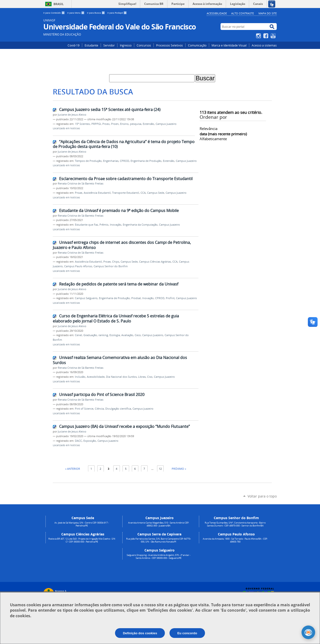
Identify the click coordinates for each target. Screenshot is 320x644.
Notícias (75, 128)
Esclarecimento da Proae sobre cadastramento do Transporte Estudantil (126, 179)
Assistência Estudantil (97, 193)
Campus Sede (156, 193)
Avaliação (127, 335)
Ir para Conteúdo (54, 13)
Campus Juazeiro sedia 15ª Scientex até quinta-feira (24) (110, 110)
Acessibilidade (217, 13)
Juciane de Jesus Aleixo (72, 115)
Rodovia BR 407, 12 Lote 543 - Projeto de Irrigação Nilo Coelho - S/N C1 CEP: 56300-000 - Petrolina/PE (82, 540)
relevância (209, 129)
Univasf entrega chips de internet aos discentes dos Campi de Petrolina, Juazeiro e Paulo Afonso (122, 245)
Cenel (78, 335)
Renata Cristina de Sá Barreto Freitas (81, 184)
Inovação (116, 225)
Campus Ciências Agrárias (155, 262)
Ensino (124, 124)
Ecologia (115, 335)
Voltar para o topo (262, 496)
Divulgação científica (118, 409)
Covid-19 (74, 45)
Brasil (59, 4)
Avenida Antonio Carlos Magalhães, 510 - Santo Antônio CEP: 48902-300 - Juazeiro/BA (159, 524)
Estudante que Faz (86, 225)
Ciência (99, 409)
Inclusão (80, 377)
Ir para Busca (96, 13)
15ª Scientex (82, 124)
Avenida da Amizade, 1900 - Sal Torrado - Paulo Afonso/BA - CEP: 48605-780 (235, 540)
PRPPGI (96, 124)
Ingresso (126, 45)
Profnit (170, 298)
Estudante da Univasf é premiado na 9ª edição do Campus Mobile (119, 211)
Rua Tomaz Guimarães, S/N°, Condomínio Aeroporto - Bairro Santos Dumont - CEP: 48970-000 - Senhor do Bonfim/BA (235, 524)
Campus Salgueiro (86, 298)
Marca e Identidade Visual (229, 45)
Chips (116, 262)
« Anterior (73, 469)
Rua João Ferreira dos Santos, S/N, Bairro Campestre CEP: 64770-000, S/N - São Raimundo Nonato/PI (159, 540)
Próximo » (179, 469)
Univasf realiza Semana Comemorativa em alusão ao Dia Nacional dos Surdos (120, 360)
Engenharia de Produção (146, 161)
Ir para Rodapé (117, 13)
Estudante (91, 45)
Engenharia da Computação (140, 225)
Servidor (109, 45)
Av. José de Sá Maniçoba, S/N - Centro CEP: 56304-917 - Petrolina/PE (82, 524)
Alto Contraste (243, 13)
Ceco (138, 335)
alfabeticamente (213, 139)
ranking (103, 335)
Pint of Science (84, 409)
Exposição (90, 441)
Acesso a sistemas (264, 45)
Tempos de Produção (88, 161)
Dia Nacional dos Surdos (121, 377)
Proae (79, 193)
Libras (142, 377)
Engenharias (111, 161)
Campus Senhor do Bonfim (111, 266)
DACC (78, 441)
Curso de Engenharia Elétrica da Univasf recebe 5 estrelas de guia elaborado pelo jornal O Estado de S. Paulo (116, 318)
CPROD (124, 161)
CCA (143, 193)
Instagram (259, 36)
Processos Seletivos (169, 45)
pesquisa (136, 124)
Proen (115, 124)
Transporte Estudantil (126, 193)
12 (160, 469)
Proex (106, 124)
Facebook (266, 36)
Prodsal (136, 298)
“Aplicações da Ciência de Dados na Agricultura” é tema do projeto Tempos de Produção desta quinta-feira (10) (125, 144)
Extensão (148, 124)
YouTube (274, 36)
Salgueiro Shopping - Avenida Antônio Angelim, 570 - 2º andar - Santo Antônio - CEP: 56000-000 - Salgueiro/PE (159, 557)
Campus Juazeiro (166, 124)
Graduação (90, 335)
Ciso (150, 377)
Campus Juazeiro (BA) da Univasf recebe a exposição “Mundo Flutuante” (124, 426)
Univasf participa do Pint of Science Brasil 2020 (102, 395)
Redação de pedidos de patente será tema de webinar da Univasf (119, 284)
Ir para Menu (76, 13)
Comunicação (197, 45)
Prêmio (104, 225)
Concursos (144, 45)
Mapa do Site (268, 13)
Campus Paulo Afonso (78, 266)
